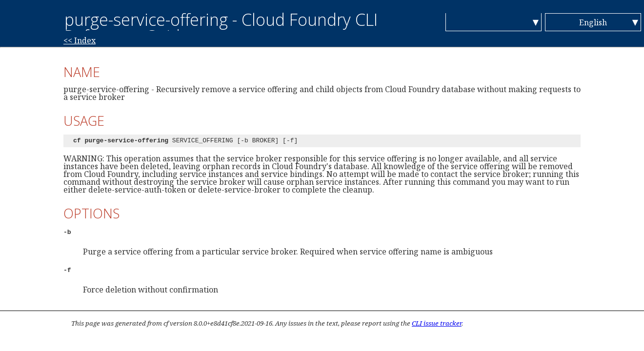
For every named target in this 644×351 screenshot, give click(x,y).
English (593, 22)
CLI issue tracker (437, 323)
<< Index (80, 40)
